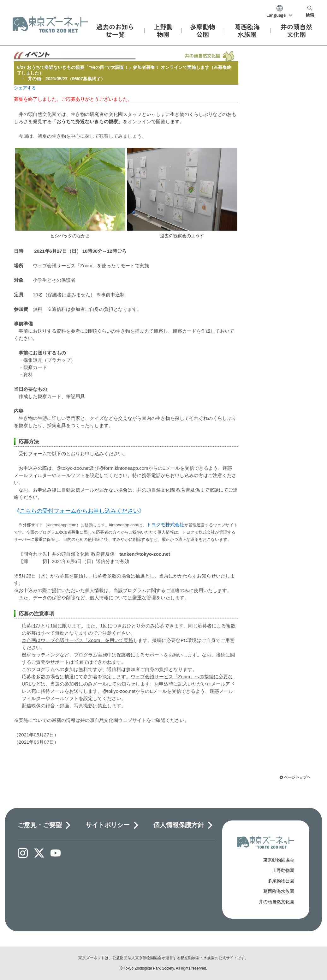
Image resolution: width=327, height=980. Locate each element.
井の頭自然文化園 (276, 902)
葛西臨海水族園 (279, 891)
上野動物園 (283, 870)
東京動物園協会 (279, 860)
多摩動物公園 (281, 881)
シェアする (25, 88)
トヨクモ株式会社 (165, 525)
